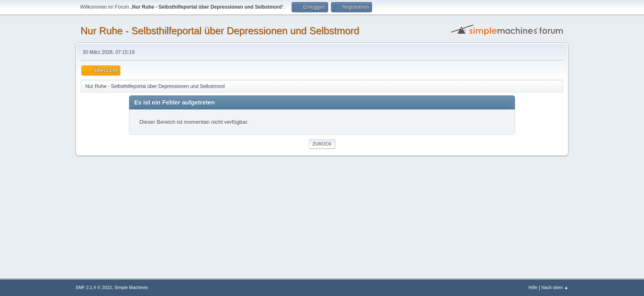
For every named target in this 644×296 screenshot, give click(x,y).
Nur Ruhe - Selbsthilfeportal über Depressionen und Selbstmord (220, 31)
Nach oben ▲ (555, 287)
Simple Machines (131, 287)
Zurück (322, 144)
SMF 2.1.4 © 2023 (94, 287)
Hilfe (533, 287)
